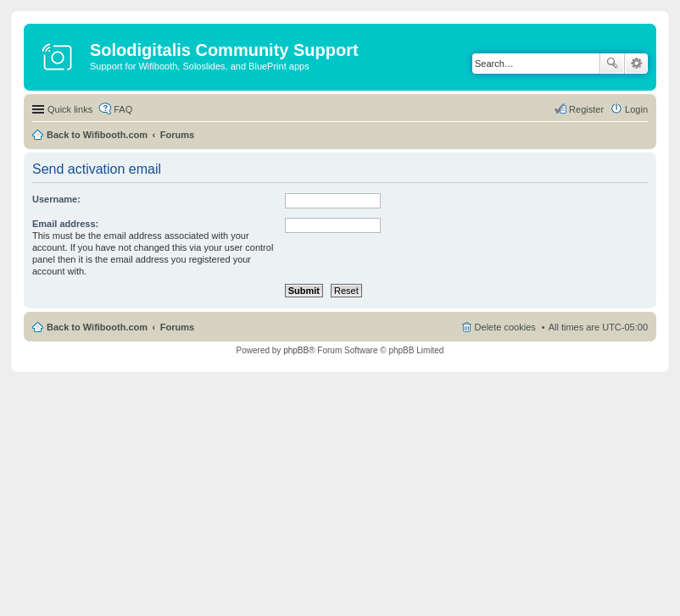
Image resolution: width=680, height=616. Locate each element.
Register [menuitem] (586, 109)
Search (612, 64)
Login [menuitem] (636, 109)
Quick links (70, 109)
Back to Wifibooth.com (97, 135)
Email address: (65, 224)
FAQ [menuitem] (123, 109)
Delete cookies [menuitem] (505, 327)
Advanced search (636, 64)
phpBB (296, 350)
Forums (177, 135)
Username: (56, 199)
